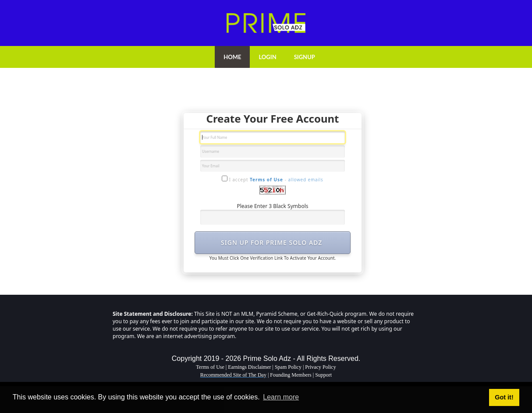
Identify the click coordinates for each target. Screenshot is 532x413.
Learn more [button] (281, 397)
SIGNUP (305, 57)
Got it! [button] (504, 397)
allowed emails (305, 180)
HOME (232, 57)
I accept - (273, 179)
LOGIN (267, 57)
